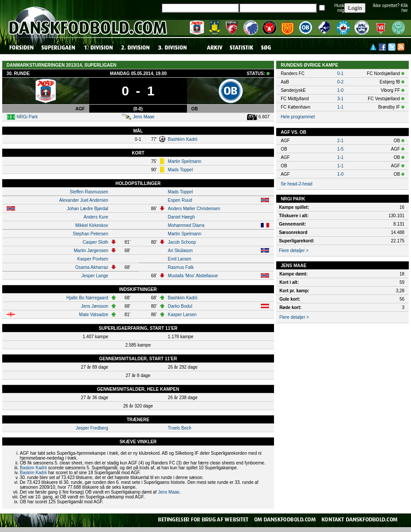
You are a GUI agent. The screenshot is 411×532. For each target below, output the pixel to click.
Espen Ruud (180, 200)
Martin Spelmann (185, 161)
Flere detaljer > (294, 251)
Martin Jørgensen (91, 251)
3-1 (340, 99)
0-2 (340, 82)
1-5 (340, 149)
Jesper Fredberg (92, 428)
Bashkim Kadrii (183, 139)
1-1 (340, 107)
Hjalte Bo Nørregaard (87, 298)
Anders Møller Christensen (194, 209)
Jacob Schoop (182, 242)
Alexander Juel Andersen (84, 200)
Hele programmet (298, 117)
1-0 (340, 90)
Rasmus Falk (181, 267)
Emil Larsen (180, 259)
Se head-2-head (297, 184)
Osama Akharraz (91, 267)
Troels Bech (180, 428)
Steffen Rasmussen (89, 192)
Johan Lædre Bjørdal (87, 209)
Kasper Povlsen (93, 259)
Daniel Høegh (181, 217)
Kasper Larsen (182, 315)
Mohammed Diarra (186, 225)
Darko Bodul (180, 306)
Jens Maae (144, 117)
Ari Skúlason (180, 251)
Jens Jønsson (95, 306)
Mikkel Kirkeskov (91, 225)
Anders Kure (96, 217)
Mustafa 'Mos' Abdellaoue (193, 276)
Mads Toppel (181, 170)
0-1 (340, 74)
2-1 (340, 141)
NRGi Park (27, 117)
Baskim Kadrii (33, 468)
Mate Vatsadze (94, 315)
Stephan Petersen (91, 234)
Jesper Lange (95, 276)
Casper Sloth (95, 242)
